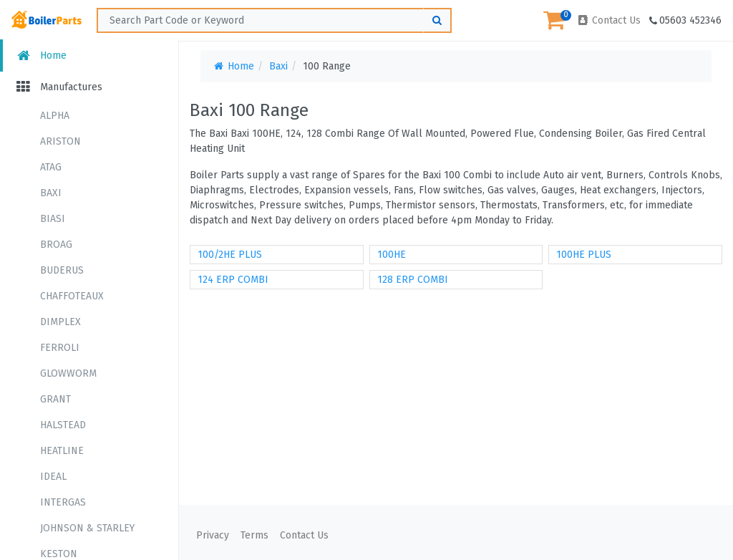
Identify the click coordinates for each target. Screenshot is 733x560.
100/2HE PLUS (230, 255)
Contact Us (608, 20)
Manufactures (58, 87)
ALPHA (55, 116)
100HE (392, 255)
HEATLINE (62, 451)
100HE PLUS (584, 255)
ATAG (51, 167)
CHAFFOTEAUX (72, 296)
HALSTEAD (63, 425)
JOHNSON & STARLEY (87, 528)
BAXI (51, 193)
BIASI (53, 219)
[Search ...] (274, 20)
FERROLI (60, 348)
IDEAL (53, 477)
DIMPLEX (60, 322)
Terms (254, 535)
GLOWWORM (68, 373)
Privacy (213, 535)
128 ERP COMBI (413, 280)
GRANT (55, 399)
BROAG (56, 245)
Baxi (278, 66)
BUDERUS (62, 270)
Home (40, 55)
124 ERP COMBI (233, 280)
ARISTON (60, 141)
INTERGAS (63, 502)
